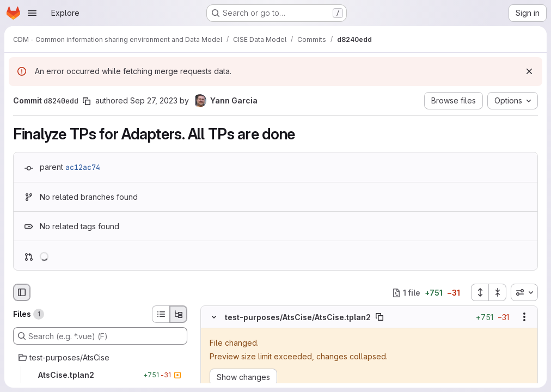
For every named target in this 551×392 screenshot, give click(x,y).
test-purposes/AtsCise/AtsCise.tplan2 (298, 317)
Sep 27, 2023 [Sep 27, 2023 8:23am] (154, 100)
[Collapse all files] (498, 292)
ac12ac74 (83, 167)
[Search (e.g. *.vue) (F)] (100, 336)
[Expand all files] (480, 292)
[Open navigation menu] (32, 13)
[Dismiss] (529, 71)
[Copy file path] (379, 317)
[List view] (161, 314)
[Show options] (524, 317)
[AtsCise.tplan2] (100, 375)
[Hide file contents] (214, 317)
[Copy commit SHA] (87, 101)
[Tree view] (179, 314)
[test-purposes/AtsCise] (100, 358)
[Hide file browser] (22, 292)
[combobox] (524, 292)
